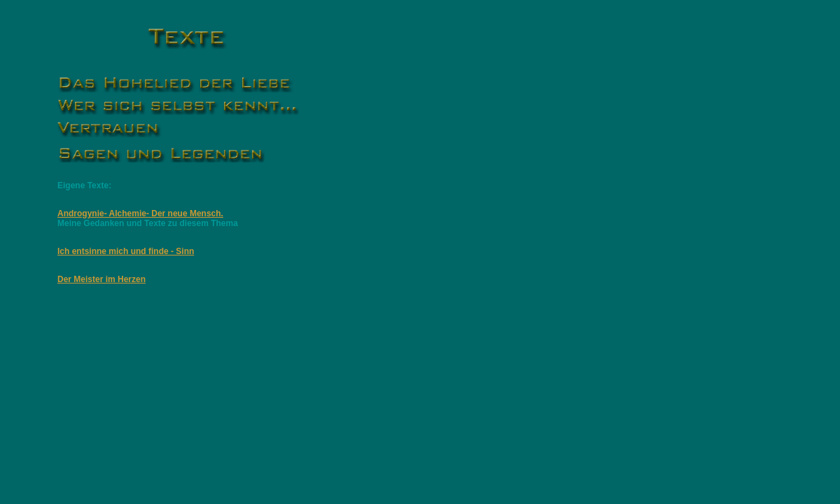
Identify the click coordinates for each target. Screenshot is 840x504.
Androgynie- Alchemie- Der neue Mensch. (140, 213)
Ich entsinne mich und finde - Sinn (126, 251)
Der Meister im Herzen (101, 279)
